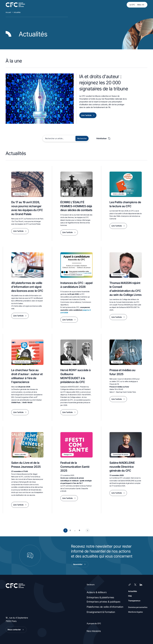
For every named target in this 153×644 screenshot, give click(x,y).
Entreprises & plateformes (100, 597)
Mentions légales (136, 612)
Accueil (8, 12)
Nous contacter (16, 630)
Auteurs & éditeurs (97, 592)
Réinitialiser (103, 138)
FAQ (130, 596)
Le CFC (132, 5)
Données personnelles (138, 607)
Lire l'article (88, 115)
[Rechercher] (59, 138)
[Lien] (130, 585)
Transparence (134, 601)
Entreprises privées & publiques (104, 602)
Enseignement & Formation (101, 612)
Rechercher (82, 138)
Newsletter (80, 564)
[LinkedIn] (141, 585)
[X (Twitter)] (135, 585)
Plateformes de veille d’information (105, 607)
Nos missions (94, 631)
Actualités (17, 12)
